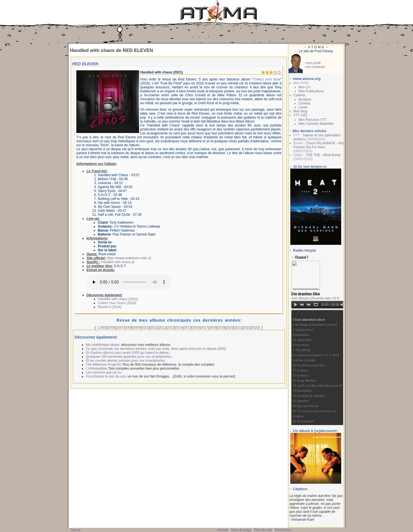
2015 (188, 328)
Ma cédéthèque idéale (103, 345)
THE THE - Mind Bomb (323, 155)
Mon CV (305, 87)
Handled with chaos (116, 262)
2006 (112, 328)
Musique (305, 99)
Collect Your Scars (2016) (117, 303)
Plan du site (263, 530)
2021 (238, 328)
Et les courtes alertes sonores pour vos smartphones (126, 361)
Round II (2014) (110, 307)
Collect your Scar (267, 79)
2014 (179, 328)
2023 (255, 328)
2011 (154, 328)
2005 (103, 328)
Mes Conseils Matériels (316, 124)
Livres (303, 107)
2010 (145, 328)
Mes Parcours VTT (313, 120)
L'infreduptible (96, 369)
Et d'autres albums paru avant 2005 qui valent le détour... (129, 353)
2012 (162, 328)
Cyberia (299, 95)
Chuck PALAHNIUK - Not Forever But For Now (319, 145)
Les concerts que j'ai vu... (105, 372)
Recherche (283, 530)
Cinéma (304, 103)
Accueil (223, 530)
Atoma (76, 530)
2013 (171, 328)
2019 (221, 328)
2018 (213, 328)
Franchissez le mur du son (106, 376)
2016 (196, 328)
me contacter (315, 67)
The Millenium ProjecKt (103, 365)
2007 (120, 328)
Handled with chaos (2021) (118, 299)
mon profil (313, 63)
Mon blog (300, 111)
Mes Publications (311, 91)
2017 (205, 328)
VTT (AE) (300, 115)
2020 (230, 328)
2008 (128, 328)
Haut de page (241, 530)
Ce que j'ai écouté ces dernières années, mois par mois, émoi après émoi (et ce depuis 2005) (156, 349)
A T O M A (316, 47)
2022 (247, 328)
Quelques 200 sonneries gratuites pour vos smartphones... (130, 357)
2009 (137, 328)
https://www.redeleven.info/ (127, 258)
